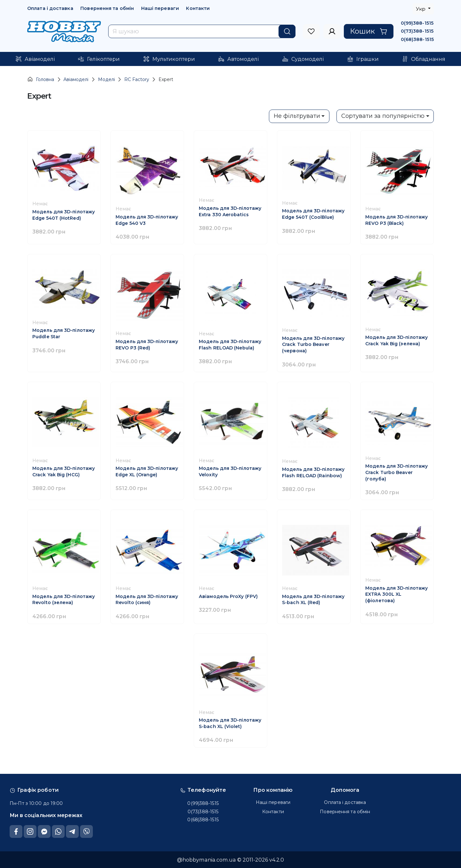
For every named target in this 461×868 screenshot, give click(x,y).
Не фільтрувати (297, 116)
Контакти (198, 8)
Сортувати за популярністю (383, 116)
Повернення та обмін (107, 8)
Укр (421, 9)
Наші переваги (160, 8)
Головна (41, 79)
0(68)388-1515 (417, 39)
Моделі (106, 79)
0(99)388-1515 (417, 23)
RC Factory (137, 79)
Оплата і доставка (50, 8)
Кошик (369, 31)
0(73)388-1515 (417, 31)
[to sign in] (311, 31)
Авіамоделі (76, 79)
